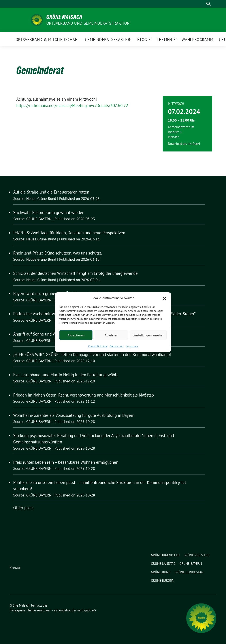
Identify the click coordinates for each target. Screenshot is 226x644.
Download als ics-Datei (184, 144)
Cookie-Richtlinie (98, 346)
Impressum (132, 346)
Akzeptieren (76, 335)
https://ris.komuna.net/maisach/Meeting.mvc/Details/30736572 (72, 105)
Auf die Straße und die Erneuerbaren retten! (52, 192)
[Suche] (202, 4)
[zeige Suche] (208, 4)
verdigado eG (87, 610)
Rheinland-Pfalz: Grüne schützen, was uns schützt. (58, 253)
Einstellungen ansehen (148, 335)
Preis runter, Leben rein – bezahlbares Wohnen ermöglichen (66, 462)
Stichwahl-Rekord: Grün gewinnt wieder (48, 212)
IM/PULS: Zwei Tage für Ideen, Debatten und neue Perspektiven (69, 233)
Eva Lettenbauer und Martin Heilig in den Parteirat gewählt (65, 375)
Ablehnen (111, 335)
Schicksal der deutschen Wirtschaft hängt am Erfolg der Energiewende (75, 273)
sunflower (44, 610)
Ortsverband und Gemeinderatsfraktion (88, 23)
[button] (164, 298)
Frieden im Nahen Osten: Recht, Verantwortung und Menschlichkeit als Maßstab (84, 395)
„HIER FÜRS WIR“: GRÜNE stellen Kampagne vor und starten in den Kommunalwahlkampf (92, 354)
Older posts (23, 508)
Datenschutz (117, 346)
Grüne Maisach (64, 17)
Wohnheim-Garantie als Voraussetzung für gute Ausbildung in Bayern (74, 415)
